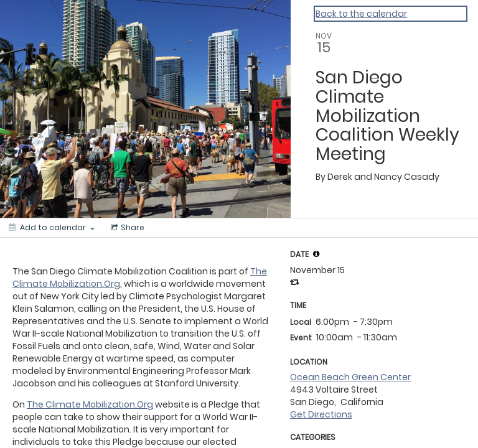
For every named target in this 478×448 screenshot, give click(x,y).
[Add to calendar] (52, 228)
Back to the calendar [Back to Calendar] (361, 14)
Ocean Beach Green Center (350, 377)
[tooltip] (316, 254)
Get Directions (321, 414)
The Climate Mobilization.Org (90, 404)
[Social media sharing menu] (126, 228)
